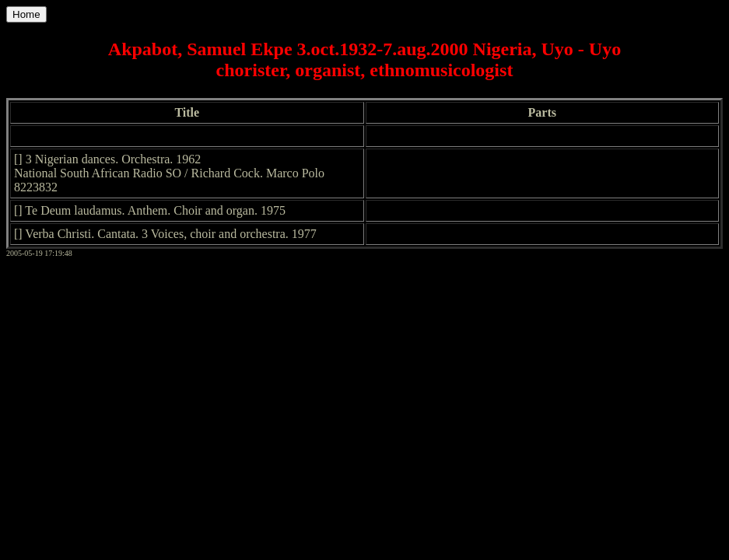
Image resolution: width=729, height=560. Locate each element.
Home (26, 14)
